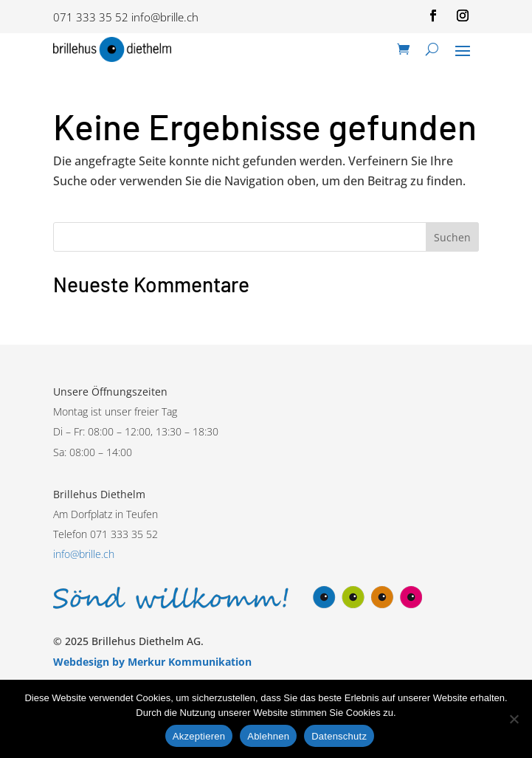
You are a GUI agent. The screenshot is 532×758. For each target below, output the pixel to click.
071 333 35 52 (91, 17)
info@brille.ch (165, 17)
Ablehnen (268, 736)
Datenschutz (339, 736)
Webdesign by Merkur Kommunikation (152, 662)
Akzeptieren (199, 736)
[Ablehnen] (514, 719)
